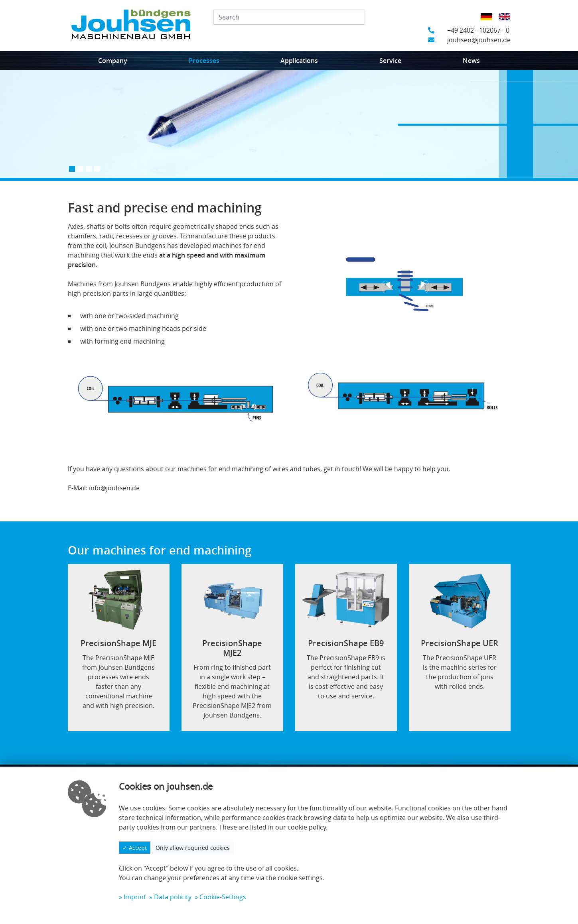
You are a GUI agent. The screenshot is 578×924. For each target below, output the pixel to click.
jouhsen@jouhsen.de (469, 40)
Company (113, 61)
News (471, 61)
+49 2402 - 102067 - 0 (469, 30)
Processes (204, 61)
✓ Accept (135, 848)
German (489, 22)
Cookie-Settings (223, 897)
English (507, 22)
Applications (299, 61)
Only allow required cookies (193, 848)
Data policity (173, 897)
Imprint (135, 897)
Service (390, 61)
